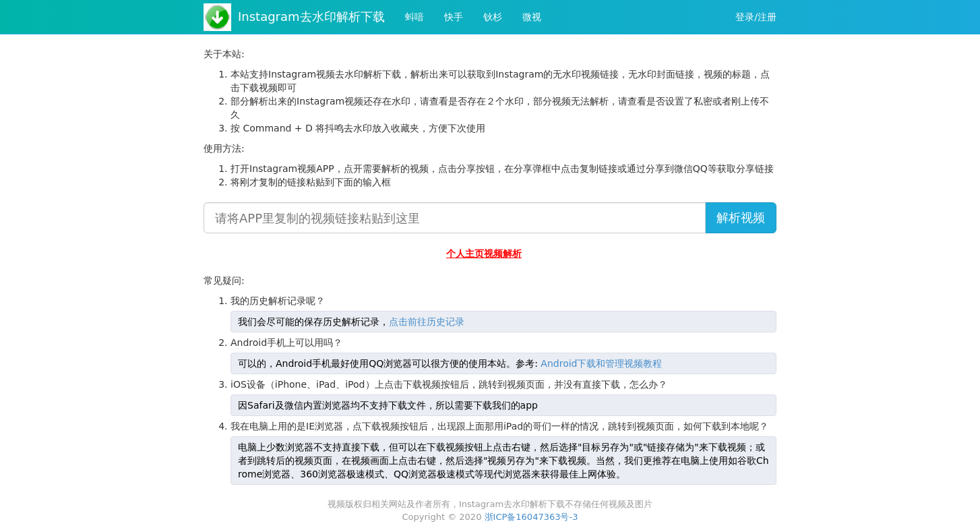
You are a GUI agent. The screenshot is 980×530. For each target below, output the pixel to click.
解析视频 (741, 217)
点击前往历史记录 (427, 322)
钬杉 (493, 17)
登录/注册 (756, 17)
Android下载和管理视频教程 (601, 363)
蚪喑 (415, 17)
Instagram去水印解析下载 (311, 17)
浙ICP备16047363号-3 (531, 517)
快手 (454, 17)
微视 (532, 17)
